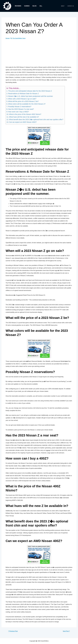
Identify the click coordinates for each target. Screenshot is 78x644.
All (40, 6)
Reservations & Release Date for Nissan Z (23, 94)
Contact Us (71, 6)
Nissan (8, 38)
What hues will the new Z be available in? (24, 117)
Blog (34, 6)
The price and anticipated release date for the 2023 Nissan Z (30, 91)
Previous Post (14, 631)
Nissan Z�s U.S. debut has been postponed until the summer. (31, 96)
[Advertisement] (41, 53)
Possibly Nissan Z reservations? (20, 107)
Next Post (66, 631)
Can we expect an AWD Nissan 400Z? (23, 122)
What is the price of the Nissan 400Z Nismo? (25, 114)
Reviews (18, 6)
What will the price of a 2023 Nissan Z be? (23, 101)
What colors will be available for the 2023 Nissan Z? (27, 104)
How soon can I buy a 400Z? (19, 112)
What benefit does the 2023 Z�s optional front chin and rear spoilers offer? (36, 120)
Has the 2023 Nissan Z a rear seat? (21, 109)
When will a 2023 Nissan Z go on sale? (22, 99)
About (64, 6)
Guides (26, 6)
